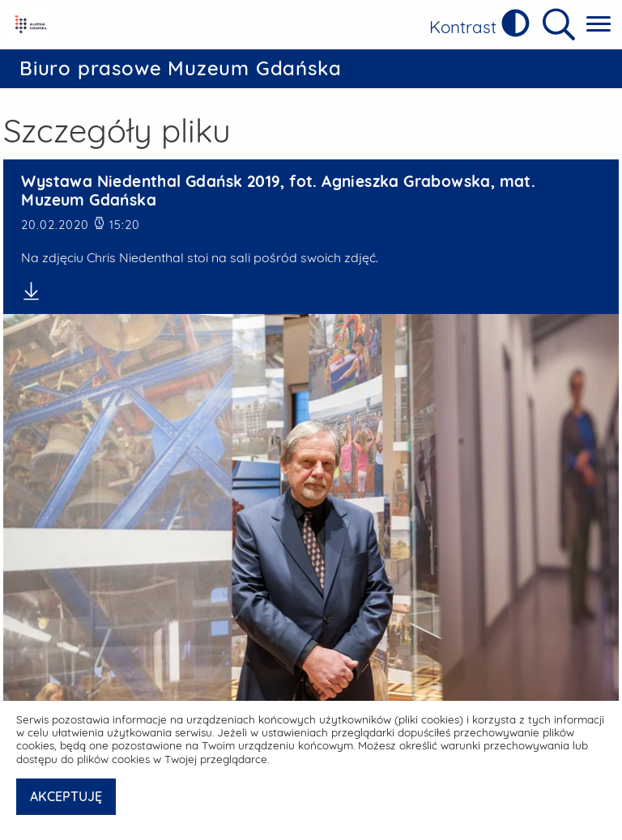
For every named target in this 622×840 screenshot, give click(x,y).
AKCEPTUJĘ (66, 796)
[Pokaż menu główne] (599, 25)
